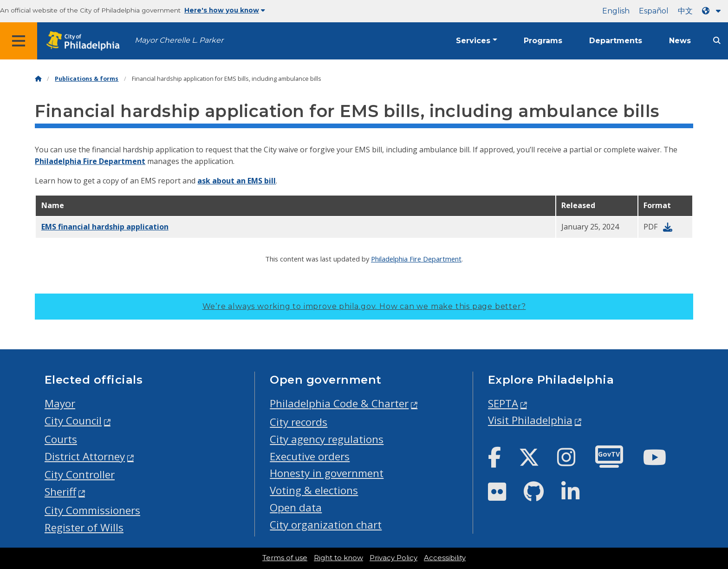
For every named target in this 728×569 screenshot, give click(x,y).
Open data (296, 507)
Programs (543, 41)
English (616, 11)
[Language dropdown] (713, 11)
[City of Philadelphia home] (86, 41)
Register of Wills (84, 527)
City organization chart (326, 525)
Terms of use (285, 558)
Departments (616, 41)
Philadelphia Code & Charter (339, 403)
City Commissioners (92, 510)
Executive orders (310, 456)
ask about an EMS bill (237, 181)
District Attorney (85, 456)
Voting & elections (314, 490)
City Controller (80, 474)
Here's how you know (225, 10)
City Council (73, 421)
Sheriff (60, 492)
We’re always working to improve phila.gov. (364, 306)
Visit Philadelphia (530, 420)
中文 (685, 11)
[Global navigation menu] (19, 41)
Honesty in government (327, 473)
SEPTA (503, 403)
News (680, 41)
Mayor (60, 403)
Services (473, 41)
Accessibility (445, 558)
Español (654, 11)
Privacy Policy (393, 558)
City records (299, 422)
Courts (61, 439)
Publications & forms (87, 79)
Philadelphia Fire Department (90, 161)
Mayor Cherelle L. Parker (179, 40)
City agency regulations (327, 439)
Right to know (338, 558)
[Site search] (717, 41)
